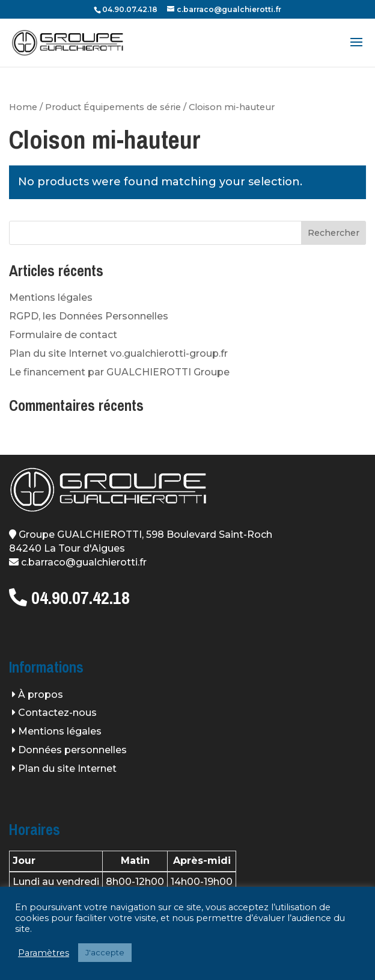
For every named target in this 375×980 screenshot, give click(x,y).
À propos (41, 695)
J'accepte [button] (105, 952)
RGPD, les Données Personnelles (89, 316)
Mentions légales (51, 297)
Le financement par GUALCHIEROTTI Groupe (119, 372)
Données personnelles (72, 750)
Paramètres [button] (44, 953)
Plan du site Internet (67, 769)
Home (23, 107)
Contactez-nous (57, 713)
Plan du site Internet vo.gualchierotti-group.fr (118, 353)
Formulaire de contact (63, 335)
